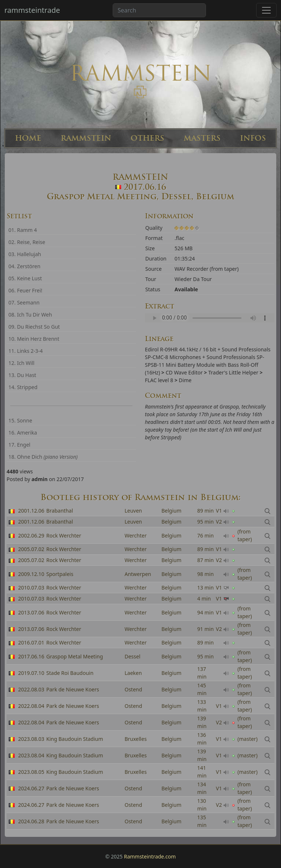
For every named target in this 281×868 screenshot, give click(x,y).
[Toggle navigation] (266, 10)
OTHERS (147, 138)
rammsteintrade (32, 10)
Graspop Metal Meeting (75, 656)
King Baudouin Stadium (75, 739)
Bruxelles (135, 739)
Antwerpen (138, 574)
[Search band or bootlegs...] (159, 10)
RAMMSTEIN (86, 138)
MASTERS (202, 138)
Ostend (133, 689)
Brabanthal (60, 511)
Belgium (171, 511)
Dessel (132, 656)
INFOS (253, 138)
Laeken (133, 673)
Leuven (133, 511)
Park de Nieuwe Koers (73, 689)
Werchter (135, 549)
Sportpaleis (60, 574)
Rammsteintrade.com (150, 856)
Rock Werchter (64, 549)
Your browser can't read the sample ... (210, 318)
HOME (28, 138)
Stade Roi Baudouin (70, 673)
